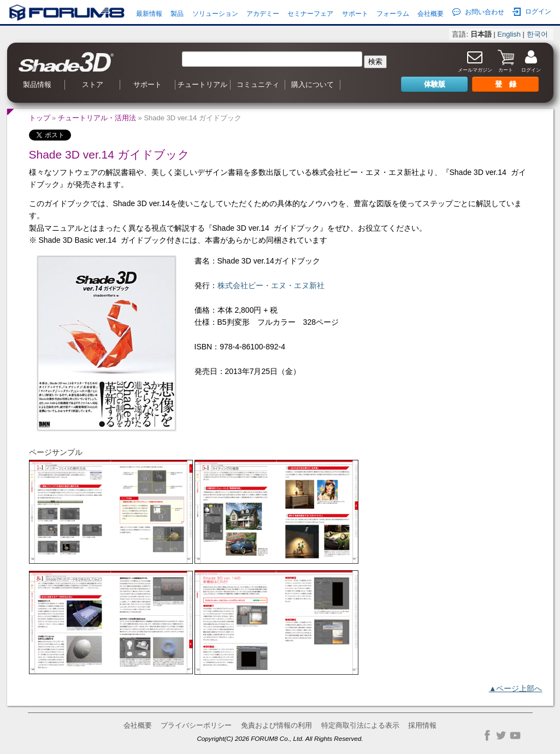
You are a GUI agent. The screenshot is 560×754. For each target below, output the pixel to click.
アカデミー (263, 14)
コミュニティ (258, 84)
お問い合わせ (478, 12)
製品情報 (37, 84)
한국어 (537, 34)
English (509, 34)
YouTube (515, 735)
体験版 (435, 84)
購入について (313, 84)
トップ (40, 118)
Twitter (501, 735)
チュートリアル (202, 84)
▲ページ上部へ (516, 688)
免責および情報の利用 (276, 725)
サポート (355, 14)
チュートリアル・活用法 (97, 118)
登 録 (506, 84)
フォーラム (393, 14)
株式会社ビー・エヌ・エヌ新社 (271, 285)
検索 (375, 62)
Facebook (487, 735)
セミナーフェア (310, 14)
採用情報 (422, 725)
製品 (177, 14)
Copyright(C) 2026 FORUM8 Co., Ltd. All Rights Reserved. (280, 738)
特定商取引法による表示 (360, 725)
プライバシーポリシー (196, 725)
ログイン (532, 12)
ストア (93, 84)
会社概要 (431, 14)
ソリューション (215, 14)
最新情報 (149, 14)
